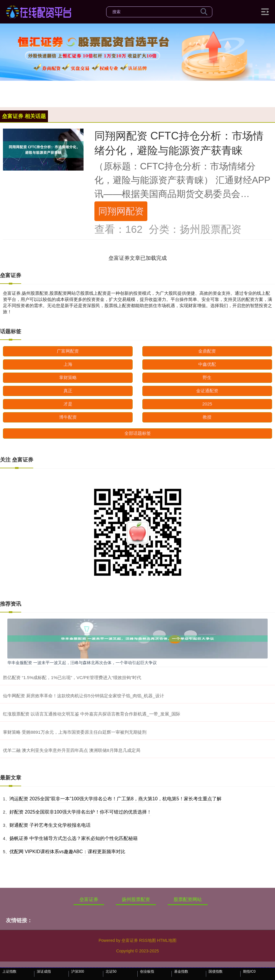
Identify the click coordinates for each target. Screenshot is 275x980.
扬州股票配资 (136, 899)
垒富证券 (89, 899)
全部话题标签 (138, 433)
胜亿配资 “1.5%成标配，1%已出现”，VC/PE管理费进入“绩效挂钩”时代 (72, 677)
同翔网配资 (121, 211)
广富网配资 (68, 351)
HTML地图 (167, 940)
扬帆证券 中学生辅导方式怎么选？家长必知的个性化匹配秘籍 (74, 838)
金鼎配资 (207, 351)
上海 (68, 364)
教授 (207, 417)
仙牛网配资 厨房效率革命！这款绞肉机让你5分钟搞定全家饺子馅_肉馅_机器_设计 (84, 696)
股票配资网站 (188, 899)
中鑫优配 (207, 364)
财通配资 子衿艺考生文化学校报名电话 (50, 825)
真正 (68, 391)
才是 (68, 404)
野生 (207, 377)
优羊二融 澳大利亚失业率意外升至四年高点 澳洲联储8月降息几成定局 (72, 750)
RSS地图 (147, 940)
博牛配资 (68, 417)
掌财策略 (68, 377)
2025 (207, 404)
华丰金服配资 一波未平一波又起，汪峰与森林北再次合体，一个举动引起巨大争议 (82, 663)
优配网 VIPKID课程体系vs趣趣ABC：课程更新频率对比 (67, 852)
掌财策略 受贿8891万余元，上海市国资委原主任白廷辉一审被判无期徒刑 (75, 732)
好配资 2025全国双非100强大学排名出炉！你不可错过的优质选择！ (80, 812)
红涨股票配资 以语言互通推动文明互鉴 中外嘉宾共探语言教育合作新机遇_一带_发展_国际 (92, 714)
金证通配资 (207, 391)
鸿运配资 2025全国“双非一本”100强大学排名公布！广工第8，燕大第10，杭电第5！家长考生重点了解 (115, 799)
